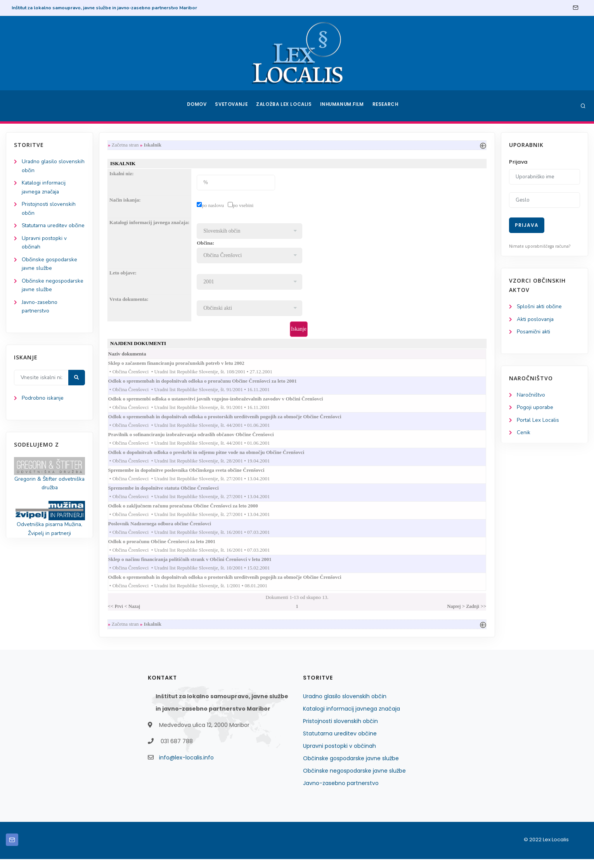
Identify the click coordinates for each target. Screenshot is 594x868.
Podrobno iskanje (43, 412)
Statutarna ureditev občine (340, 742)
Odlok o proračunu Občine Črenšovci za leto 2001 (171, 549)
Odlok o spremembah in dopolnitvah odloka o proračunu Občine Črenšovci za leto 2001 (212, 383)
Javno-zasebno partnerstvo (341, 792)
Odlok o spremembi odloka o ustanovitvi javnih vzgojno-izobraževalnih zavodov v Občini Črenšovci (225, 402)
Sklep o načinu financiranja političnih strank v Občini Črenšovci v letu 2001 (199, 567)
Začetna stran (127, 145)
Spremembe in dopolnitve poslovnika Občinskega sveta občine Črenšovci (196, 475)
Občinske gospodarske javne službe (351, 767)
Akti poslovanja (536, 320)
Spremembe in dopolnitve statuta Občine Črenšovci (173, 493)
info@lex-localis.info (186, 766)
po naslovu (214, 206)
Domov (196, 106)
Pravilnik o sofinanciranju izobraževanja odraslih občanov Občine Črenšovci (200, 438)
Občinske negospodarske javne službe (354, 780)
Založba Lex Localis (285, 106)
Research (387, 106)
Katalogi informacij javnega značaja (352, 718)
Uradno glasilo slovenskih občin (345, 705)
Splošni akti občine (540, 307)
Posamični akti (534, 332)
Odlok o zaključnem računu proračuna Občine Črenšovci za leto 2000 (192, 512)
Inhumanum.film (343, 106)
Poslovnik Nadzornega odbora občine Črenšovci (169, 530)
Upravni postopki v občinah (339, 755)
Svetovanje (232, 106)
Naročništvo (531, 396)
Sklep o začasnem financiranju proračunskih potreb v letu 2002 (185, 365)
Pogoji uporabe (535, 409)
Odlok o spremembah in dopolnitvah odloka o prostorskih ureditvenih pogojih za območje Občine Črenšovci (234, 420)
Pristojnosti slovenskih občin (340, 730)
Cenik (524, 434)
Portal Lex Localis (539, 422)
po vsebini (245, 206)
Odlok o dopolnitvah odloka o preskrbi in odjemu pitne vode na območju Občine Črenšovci (216, 457)
